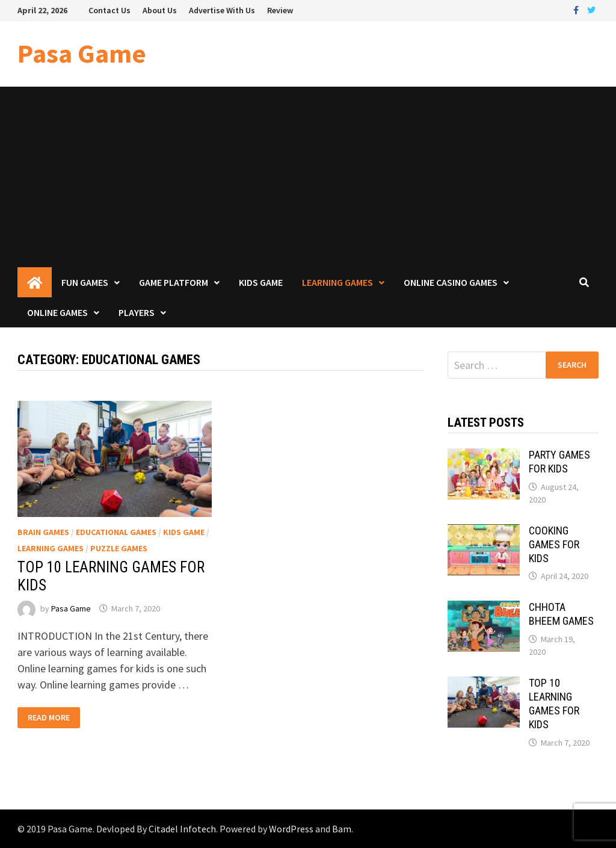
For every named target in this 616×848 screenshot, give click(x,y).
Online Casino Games (451, 282)
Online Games (57, 312)
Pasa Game (82, 53)
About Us (160, 10)
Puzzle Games (119, 548)
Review (280, 10)
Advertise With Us (222, 10)
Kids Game (261, 282)
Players (137, 312)
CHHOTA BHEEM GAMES (561, 614)
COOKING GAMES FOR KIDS (554, 544)
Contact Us (109, 10)
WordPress (291, 829)
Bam (342, 829)
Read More (48, 718)
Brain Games (43, 532)
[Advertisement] (308, 177)
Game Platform (174, 282)
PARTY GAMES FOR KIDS (559, 462)
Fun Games (85, 282)
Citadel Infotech (182, 829)
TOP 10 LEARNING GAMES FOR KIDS (554, 704)
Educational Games (116, 532)
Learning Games (337, 282)
